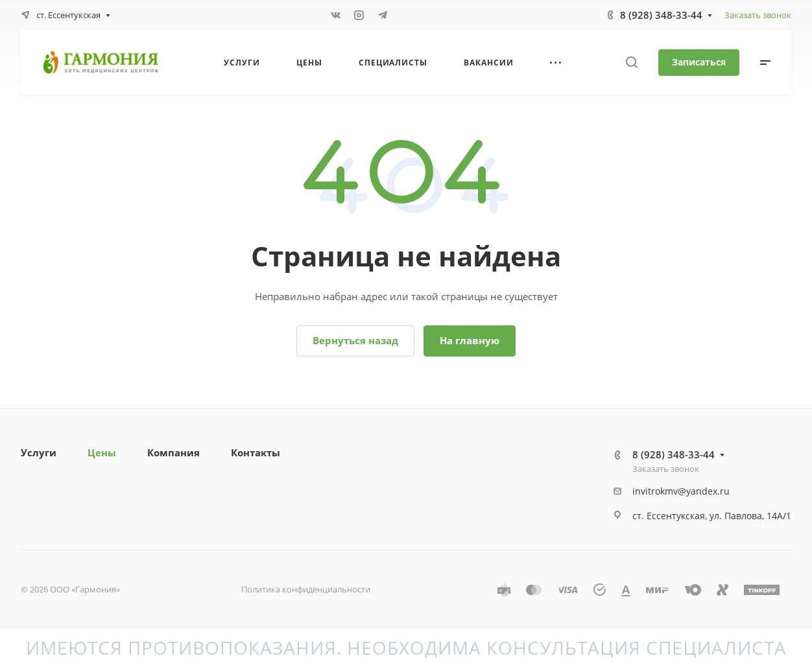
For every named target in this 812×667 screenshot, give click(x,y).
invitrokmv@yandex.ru (681, 491)
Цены (102, 452)
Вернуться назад (355, 340)
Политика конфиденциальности (306, 589)
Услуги (39, 452)
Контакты (256, 452)
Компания (173, 452)
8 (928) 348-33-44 (661, 15)
